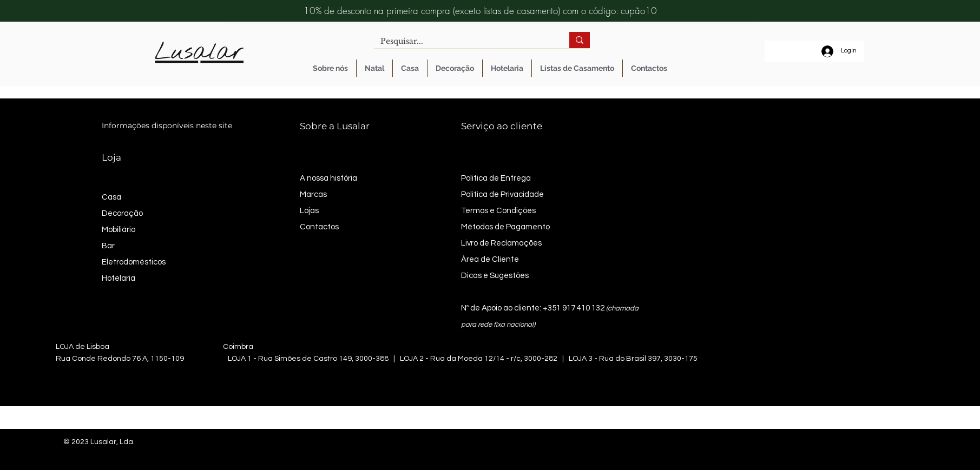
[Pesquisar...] (463, 42)
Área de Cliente (490, 259)
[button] (410, 68)
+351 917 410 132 (574, 308)
